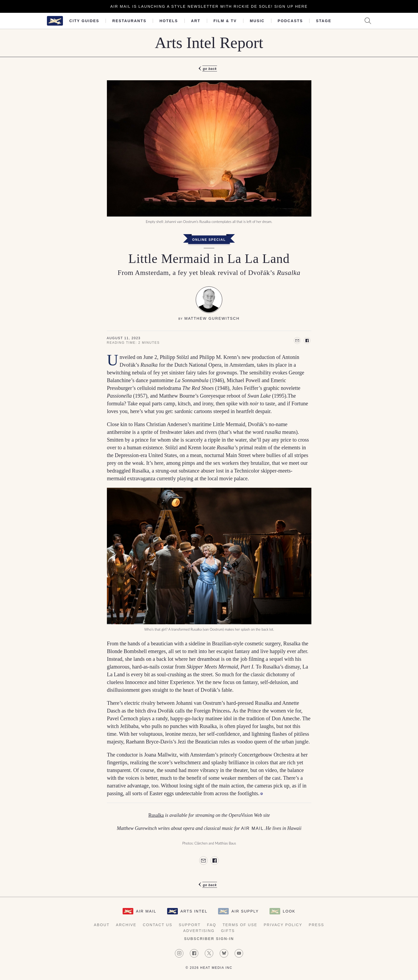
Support (190, 925)
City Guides (84, 21)
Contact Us (158, 925)
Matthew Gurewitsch (212, 318)
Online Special (209, 240)
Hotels (169, 21)
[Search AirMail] (368, 21)
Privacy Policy (283, 925)
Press (316, 925)
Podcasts (290, 21)
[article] (209, 477)
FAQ (212, 925)
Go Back (210, 69)
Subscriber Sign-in (209, 939)
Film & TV (225, 21)
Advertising (199, 931)
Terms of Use (240, 925)
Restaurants (129, 21)
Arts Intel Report (209, 43)
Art (196, 21)
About (102, 925)
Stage (324, 21)
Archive (126, 925)
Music (257, 21)
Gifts (228, 931)
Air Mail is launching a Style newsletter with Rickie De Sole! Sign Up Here (209, 6)
